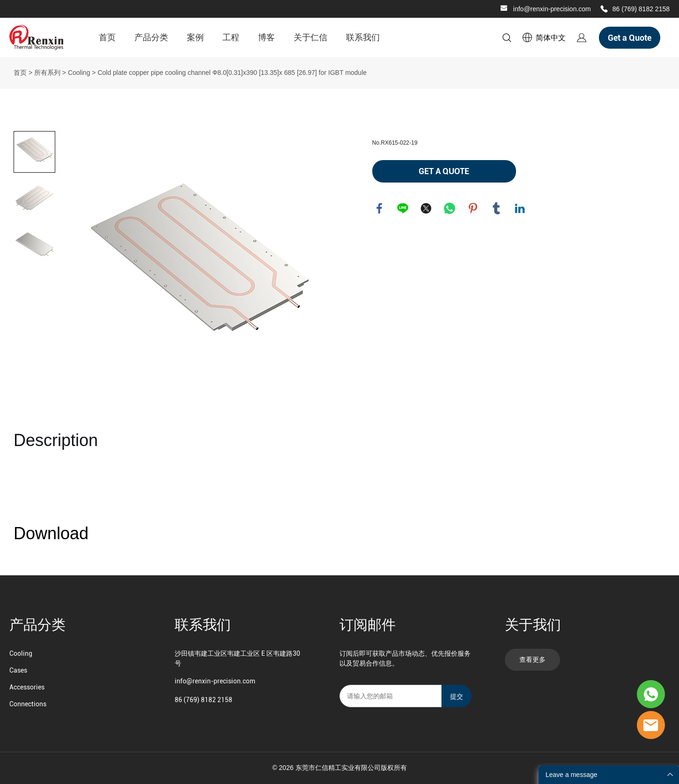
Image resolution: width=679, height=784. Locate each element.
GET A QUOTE (444, 171)
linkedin (520, 208)
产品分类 (151, 37)
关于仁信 (310, 37)
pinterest (473, 208)
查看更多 (532, 659)
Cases (18, 670)
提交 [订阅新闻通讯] (457, 696)
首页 (107, 37)
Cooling (79, 73)
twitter (426, 208)
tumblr (496, 208)
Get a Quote (630, 38)
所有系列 (47, 73)
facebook (379, 208)
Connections (28, 704)
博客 (266, 37)
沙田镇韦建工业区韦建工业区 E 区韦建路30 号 (237, 658)
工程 (231, 37)
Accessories (27, 687)
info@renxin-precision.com (552, 9)
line (403, 208)
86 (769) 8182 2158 (641, 9)
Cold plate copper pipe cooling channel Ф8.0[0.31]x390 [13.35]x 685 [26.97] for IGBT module (232, 73)
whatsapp (450, 208)
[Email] (391, 696)
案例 (195, 37)
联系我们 (363, 37)
